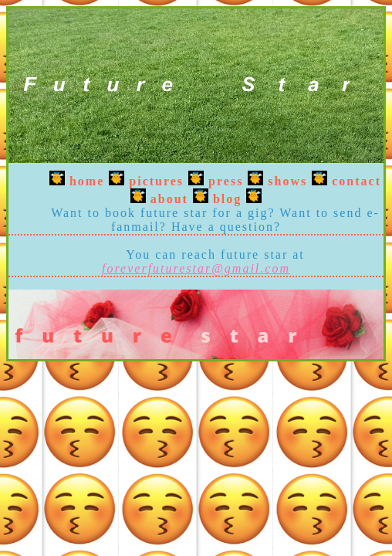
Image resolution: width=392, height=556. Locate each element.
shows (287, 181)
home (87, 181)
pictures (156, 181)
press (226, 181)
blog (227, 199)
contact (357, 181)
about (169, 199)
